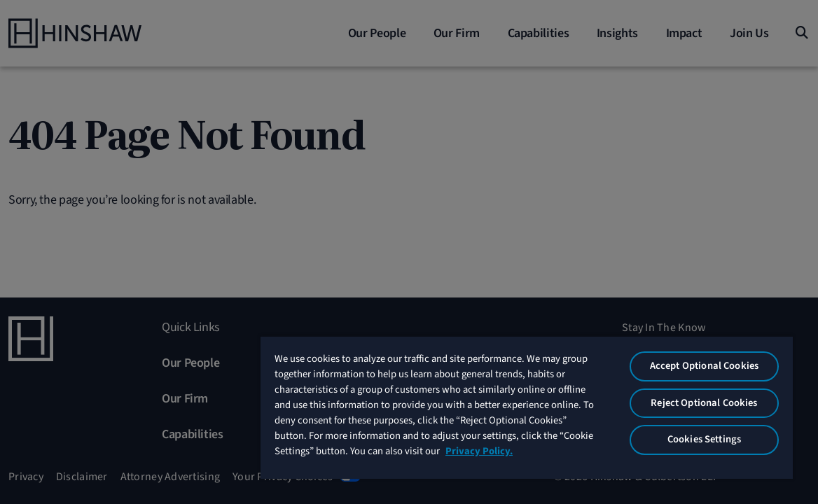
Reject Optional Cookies (713, 396)
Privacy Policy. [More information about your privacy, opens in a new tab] (496, 460)
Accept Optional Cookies (713, 359)
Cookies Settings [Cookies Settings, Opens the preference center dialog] (713, 433)
